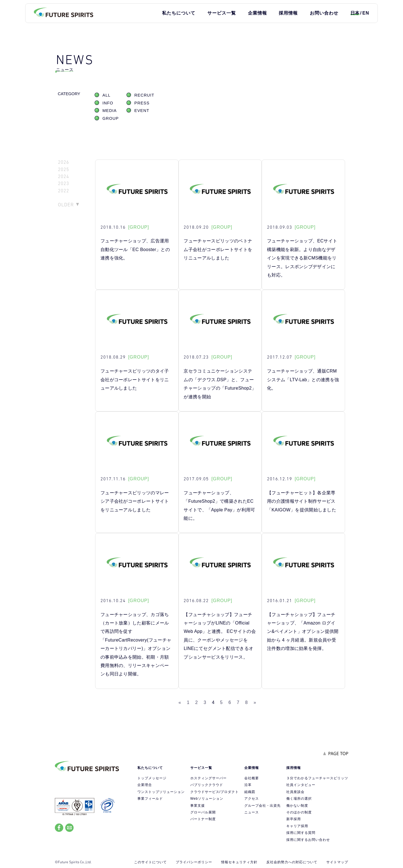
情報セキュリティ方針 (239, 862)
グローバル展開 (203, 812)
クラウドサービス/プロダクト (215, 792)
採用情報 (288, 13)
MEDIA (110, 111)
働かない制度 (297, 806)
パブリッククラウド (207, 785)
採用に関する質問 (301, 833)
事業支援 (198, 806)
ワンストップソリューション (161, 792)
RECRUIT (144, 95)
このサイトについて (150, 862)
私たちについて (179, 13)
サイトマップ (337, 862)
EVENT (142, 111)
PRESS (142, 103)
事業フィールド (150, 799)
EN (366, 13)
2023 (64, 183)
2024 (64, 176)
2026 (64, 162)
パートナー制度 (203, 819)
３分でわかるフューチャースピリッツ (317, 778)
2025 (64, 169)
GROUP (111, 118)
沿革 (248, 785)
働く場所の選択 (299, 799)
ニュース (252, 812)
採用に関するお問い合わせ (308, 840)
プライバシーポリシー (194, 862)
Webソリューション (207, 799)
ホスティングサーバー (208, 778)
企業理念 (145, 785)
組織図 (250, 792)
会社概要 (252, 778)
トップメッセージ (152, 778)
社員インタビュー (301, 785)
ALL (106, 95)
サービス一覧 (222, 13)
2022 (64, 191)
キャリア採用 (297, 826)
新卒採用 (294, 819)
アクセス (252, 799)
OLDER (66, 205)
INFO (108, 103)
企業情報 (257, 13)
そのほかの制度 (299, 812)
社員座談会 (295, 792)
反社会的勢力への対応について (292, 862)
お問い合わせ (324, 13)
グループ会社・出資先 (263, 806)
